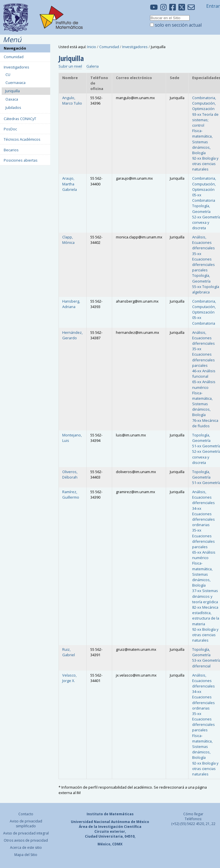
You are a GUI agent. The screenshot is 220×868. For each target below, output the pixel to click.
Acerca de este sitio (26, 848)
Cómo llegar (193, 814)
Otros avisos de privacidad (26, 840)
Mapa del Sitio (26, 855)
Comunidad (109, 47)
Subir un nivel (70, 66)
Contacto (26, 814)
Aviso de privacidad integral (26, 833)
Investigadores (135, 47)
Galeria (93, 66)
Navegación (15, 48)
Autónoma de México (130, 822)
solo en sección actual (178, 25)
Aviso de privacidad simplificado (26, 824)
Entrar (213, 6)
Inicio (92, 47)
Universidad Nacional (90, 822)
